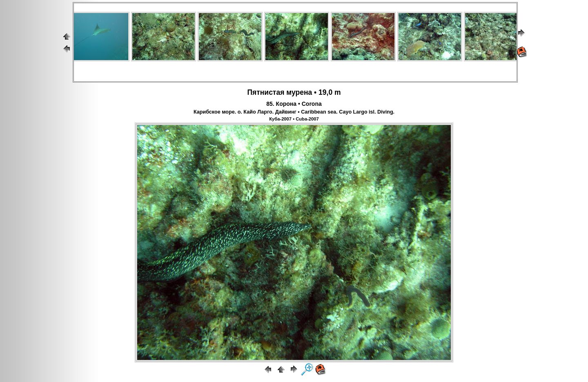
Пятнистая (266, 92)
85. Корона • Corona (294, 104)
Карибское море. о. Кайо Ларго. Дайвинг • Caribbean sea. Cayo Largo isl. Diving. (294, 112)
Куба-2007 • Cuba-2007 (294, 119)
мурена (299, 92)
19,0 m (330, 92)
